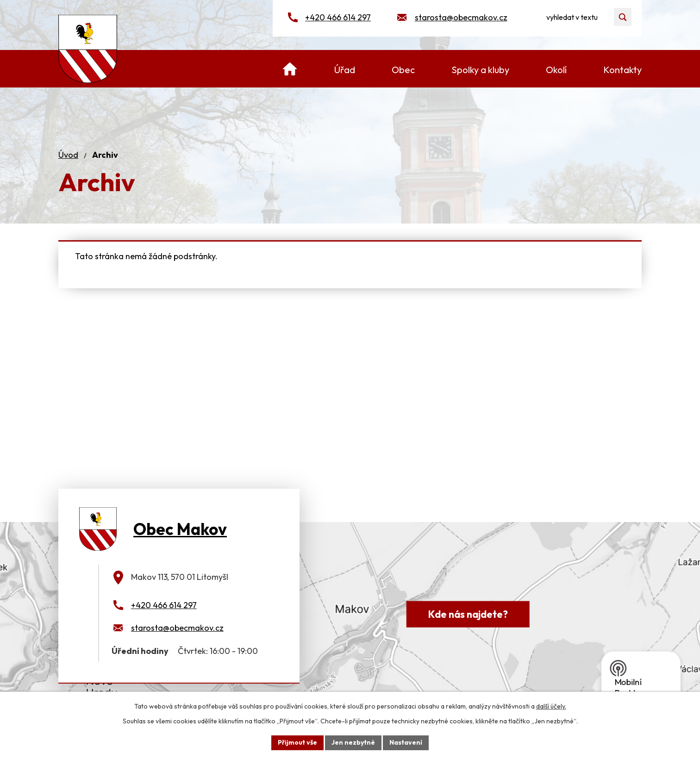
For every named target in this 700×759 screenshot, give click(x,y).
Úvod (68, 155)
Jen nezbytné (353, 742)
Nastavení (406, 742)
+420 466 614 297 (338, 17)
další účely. (551, 706)
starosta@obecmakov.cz (461, 17)
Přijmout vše (297, 742)
